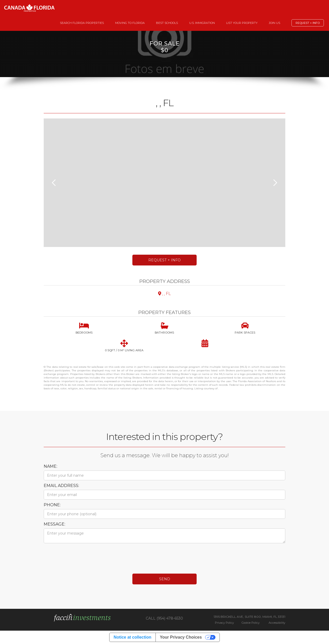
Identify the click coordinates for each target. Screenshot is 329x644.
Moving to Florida (130, 23)
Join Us (275, 23)
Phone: (52, 505)
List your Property (242, 23)
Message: (54, 524)
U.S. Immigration (202, 23)
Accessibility (277, 623)
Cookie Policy (251, 623)
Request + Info (308, 23)
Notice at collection (132, 637)
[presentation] (83, 556)
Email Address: (61, 486)
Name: (51, 466)
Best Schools (167, 23)
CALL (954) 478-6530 (164, 618)
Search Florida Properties (82, 23)
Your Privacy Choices (181, 637)
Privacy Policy (224, 623)
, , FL (164, 294)
